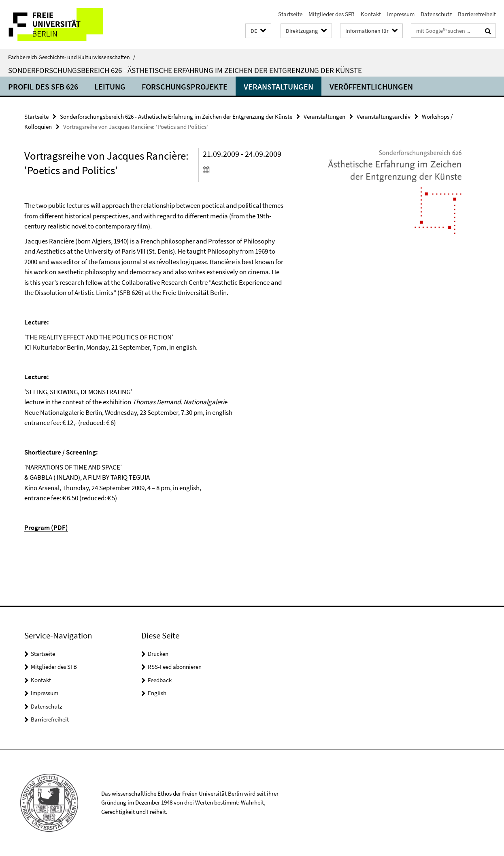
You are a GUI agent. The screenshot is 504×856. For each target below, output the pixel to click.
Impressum (401, 14)
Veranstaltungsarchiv (384, 116)
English (157, 693)
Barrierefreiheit (477, 14)
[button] (258, 31)
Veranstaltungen (279, 86)
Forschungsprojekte (185, 86)
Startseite (290, 14)
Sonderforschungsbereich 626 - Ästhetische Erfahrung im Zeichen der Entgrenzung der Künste (185, 70)
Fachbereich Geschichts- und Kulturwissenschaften (72, 57)
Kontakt (371, 14)
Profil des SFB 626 (43, 86)
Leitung (110, 86)
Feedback (160, 680)
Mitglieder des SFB (332, 14)
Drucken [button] (158, 654)
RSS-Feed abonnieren (175, 667)
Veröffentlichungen (371, 86)
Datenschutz (436, 14)
